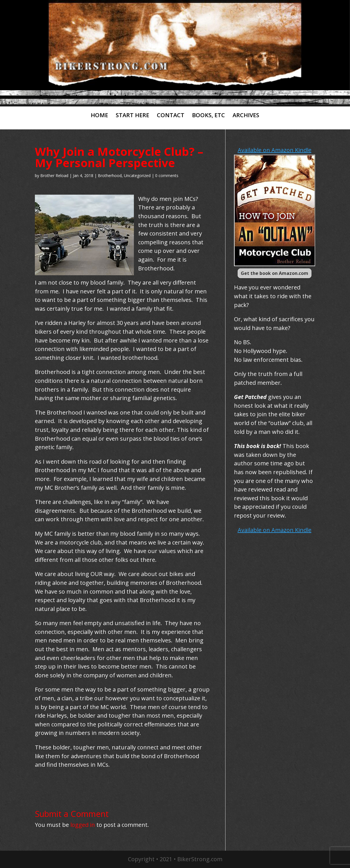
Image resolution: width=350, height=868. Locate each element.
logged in (83, 825)
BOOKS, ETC (208, 116)
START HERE (132, 116)
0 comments (167, 176)
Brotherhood (110, 176)
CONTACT (171, 116)
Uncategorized (137, 176)
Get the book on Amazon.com (275, 273)
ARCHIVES (246, 116)
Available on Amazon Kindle (275, 150)
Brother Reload (54, 176)
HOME (99, 116)
